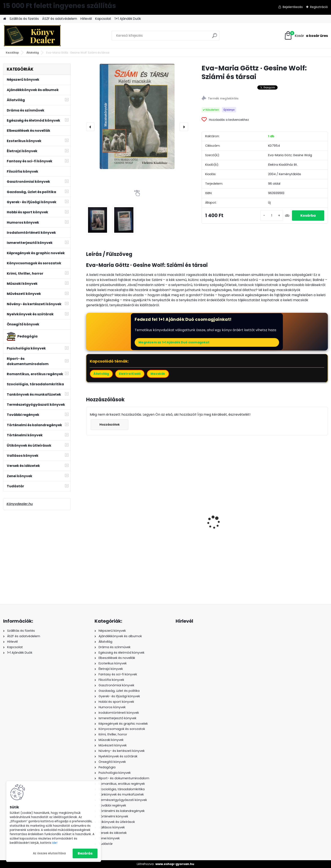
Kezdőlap (12, 53)
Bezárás (85, 853)
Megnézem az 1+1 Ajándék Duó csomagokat (174, 342)
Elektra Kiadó (130, 374)
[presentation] (90, 127)
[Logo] (32, 36)
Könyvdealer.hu (20, 504)
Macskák (158, 374)
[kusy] (272, 216)
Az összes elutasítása (49, 853)
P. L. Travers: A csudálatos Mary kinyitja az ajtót (176, 532)
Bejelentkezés (293, 7)
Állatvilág (33, 53)
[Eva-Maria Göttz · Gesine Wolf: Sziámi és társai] (137, 116)
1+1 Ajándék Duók (128, 19)
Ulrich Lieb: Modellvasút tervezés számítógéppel (292, 531)
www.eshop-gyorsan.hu (175, 864)
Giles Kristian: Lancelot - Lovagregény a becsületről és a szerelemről (237, 538)
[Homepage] (5, 19)
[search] (215, 37)
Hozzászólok (110, 425)
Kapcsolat (103, 19)
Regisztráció (319, 7)
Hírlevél (86, 19)
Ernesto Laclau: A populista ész (115, 530)
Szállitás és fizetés (24, 19)
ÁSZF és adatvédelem (60, 19)
